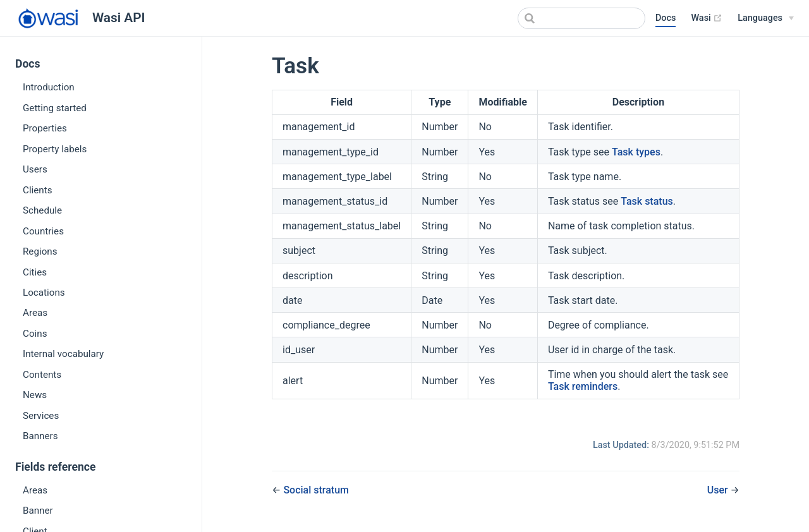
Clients (38, 190)
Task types (636, 152)
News (35, 395)
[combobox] (581, 18)
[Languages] (766, 18)
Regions (40, 251)
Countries (43, 231)
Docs (666, 18)
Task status (647, 201)
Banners (40, 436)
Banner (38, 511)
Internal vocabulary (63, 354)
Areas (35, 313)
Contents (42, 375)
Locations (44, 293)
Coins (35, 334)
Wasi (707, 18)
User (719, 490)
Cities (35, 272)
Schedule (42, 210)
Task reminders (583, 386)
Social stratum (316, 490)
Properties (45, 128)
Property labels (55, 149)
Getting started (55, 108)
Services (41, 416)
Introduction (49, 87)
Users (35, 169)
